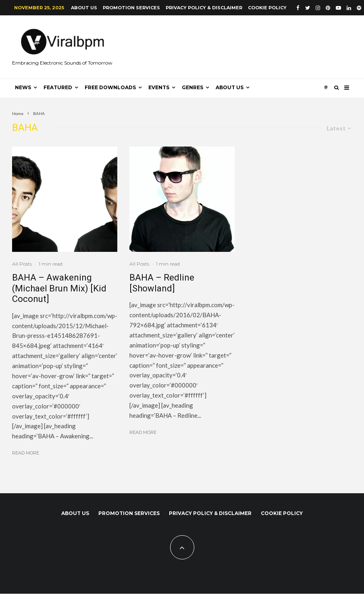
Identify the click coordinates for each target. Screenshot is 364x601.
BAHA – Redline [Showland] (162, 283)
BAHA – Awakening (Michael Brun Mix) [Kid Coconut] (59, 288)
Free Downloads (110, 87)
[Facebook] (298, 8)
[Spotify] (359, 8)
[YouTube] (338, 8)
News (23, 87)
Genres (192, 87)
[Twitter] (308, 8)
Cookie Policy (267, 8)
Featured (58, 87)
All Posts (22, 264)
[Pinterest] (328, 8)
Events (159, 87)
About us (84, 8)
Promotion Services (131, 8)
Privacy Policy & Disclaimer (204, 8)
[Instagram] (318, 8)
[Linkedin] (349, 8)
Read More (26, 453)
